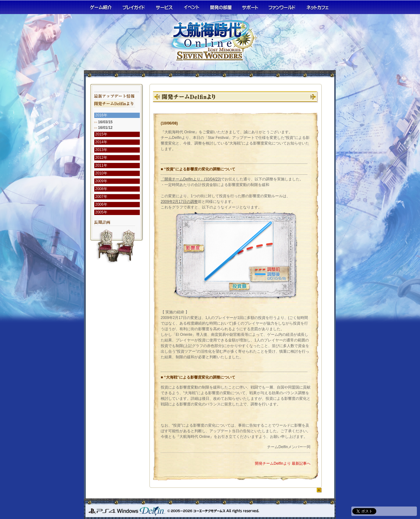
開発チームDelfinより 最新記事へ (283, 463)
